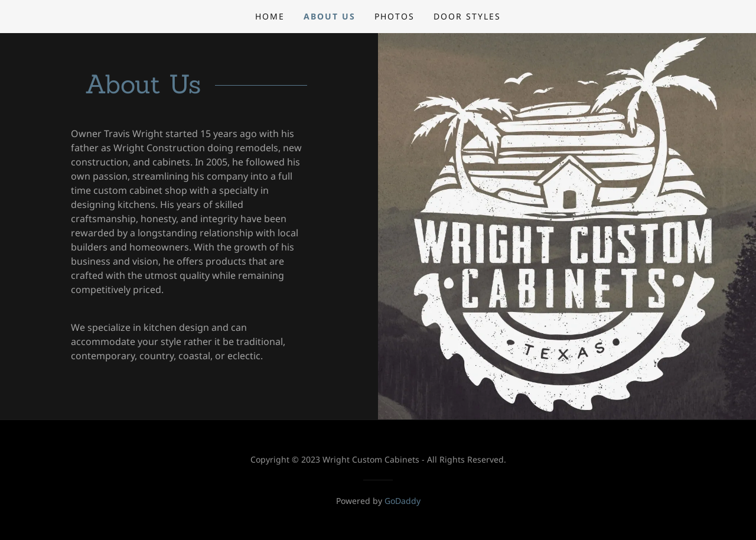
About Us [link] (330, 16)
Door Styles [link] (467, 16)
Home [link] (270, 16)
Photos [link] (395, 16)
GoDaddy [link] (403, 501)
